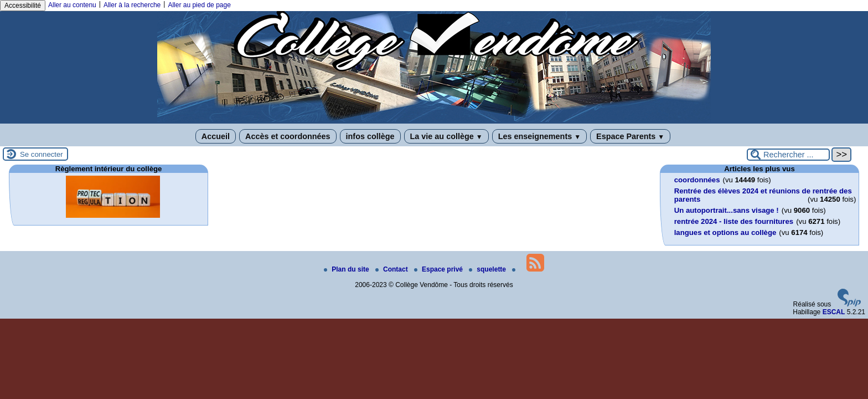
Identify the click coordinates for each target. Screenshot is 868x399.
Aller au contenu (72, 5)
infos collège (370, 136)
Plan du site (347, 269)
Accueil (216, 136)
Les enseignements (539, 136)
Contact (392, 269)
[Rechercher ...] (788, 155)
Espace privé (439, 269)
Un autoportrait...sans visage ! (727, 210)
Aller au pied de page (199, 5)
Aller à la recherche (132, 5)
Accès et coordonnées (288, 136)
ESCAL (834, 312)
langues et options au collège (725, 232)
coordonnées (697, 180)
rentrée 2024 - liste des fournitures (734, 221)
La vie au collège (446, 136)
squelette (488, 269)
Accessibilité (23, 6)
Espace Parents (630, 136)
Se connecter (42, 154)
